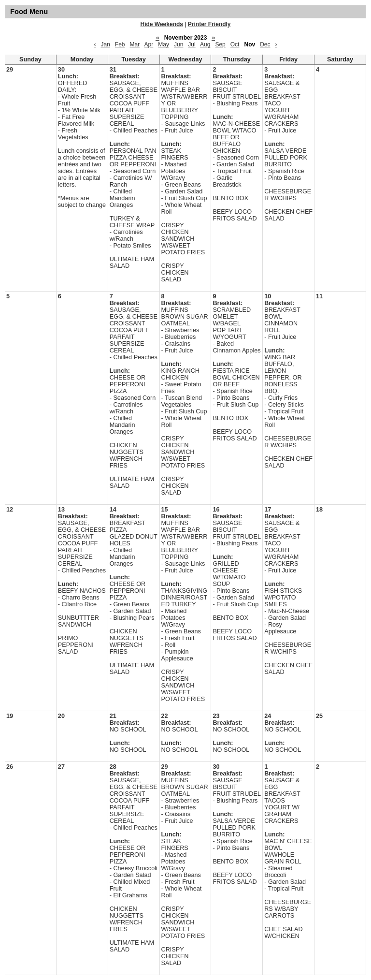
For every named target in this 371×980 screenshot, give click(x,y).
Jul (192, 44)
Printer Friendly (209, 24)
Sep (220, 44)
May (164, 44)
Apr (149, 44)
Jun (178, 44)
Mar (135, 44)
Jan (105, 44)
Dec (265, 44)
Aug (205, 44)
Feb (120, 44)
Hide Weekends (162, 24)
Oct (235, 44)
